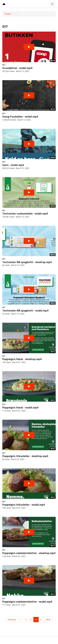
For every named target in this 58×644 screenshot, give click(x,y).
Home (8, 14)
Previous (12, 619)
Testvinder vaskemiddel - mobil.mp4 (25, 213)
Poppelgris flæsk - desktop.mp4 (22, 359)
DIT (4, 65)
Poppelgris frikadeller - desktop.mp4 (25, 456)
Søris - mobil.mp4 (13, 165)
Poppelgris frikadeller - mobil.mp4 (24, 505)
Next (48, 619)
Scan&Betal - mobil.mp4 (17, 68)
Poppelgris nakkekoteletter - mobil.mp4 (27, 602)
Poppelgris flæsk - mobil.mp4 (20, 407)
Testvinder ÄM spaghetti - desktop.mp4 (27, 262)
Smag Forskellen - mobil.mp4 (20, 117)
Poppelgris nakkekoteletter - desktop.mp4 (29, 553)
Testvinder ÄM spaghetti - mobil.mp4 (25, 310)
